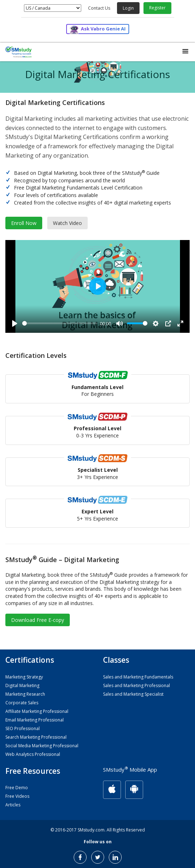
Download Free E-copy (38, 620)
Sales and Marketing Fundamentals (138, 677)
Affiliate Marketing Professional (37, 711)
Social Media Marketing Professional (42, 746)
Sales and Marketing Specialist (133, 694)
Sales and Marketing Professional (136, 685)
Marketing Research (25, 694)
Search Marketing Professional (36, 737)
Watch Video (67, 223)
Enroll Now (24, 223)
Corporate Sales (22, 703)
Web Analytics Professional (33, 754)
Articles (13, 805)
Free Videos (17, 796)
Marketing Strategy (24, 677)
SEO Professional (23, 728)
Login (128, 8)
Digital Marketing (22, 685)
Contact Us (99, 8)
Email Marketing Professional (35, 720)
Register (157, 8)
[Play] (15, 323)
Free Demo (17, 788)
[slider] (60, 323)
